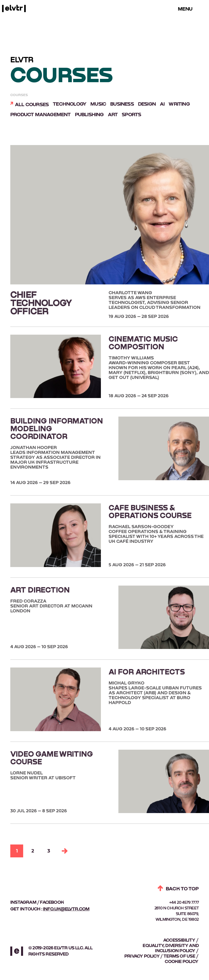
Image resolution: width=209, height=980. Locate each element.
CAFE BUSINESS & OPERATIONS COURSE (150, 511)
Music (98, 104)
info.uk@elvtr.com (66, 909)
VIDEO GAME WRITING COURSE (52, 757)
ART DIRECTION (40, 589)
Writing (179, 104)
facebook (52, 902)
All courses (32, 105)
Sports (131, 115)
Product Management (41, 115)
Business (122, 104)
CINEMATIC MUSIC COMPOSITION (143, 342)
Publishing (89, 115)
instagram (23, 902)
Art (113, 115)
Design (147, 104)
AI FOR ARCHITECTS (147, 671)
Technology (69, 104)
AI (162, 104)
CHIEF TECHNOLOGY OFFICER (41, 302)
